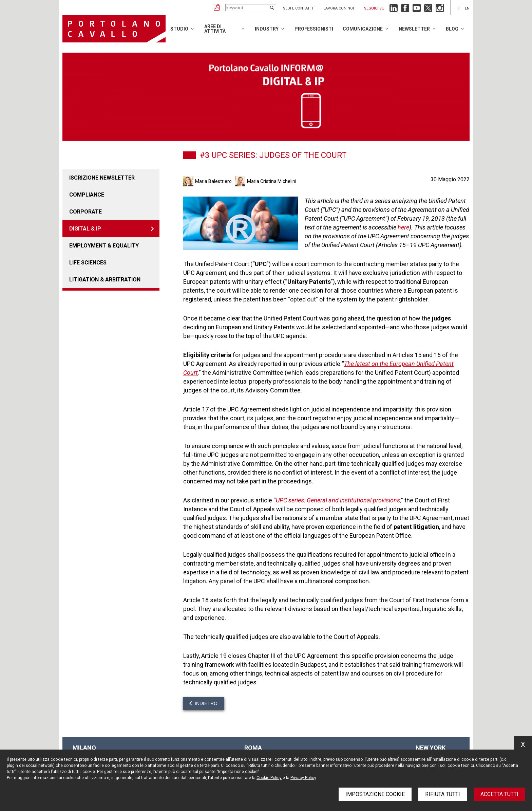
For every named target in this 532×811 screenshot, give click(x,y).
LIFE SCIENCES (88, 263)
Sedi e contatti (298, 8)
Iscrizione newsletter (102, 178)
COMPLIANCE (87, 195)
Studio (179, 29)
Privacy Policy (303, 778)
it (459, 8)
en (467, 8)
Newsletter (414, 29)
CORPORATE (85, 212)
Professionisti (314, 29)
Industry (267, 29)
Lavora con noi (339, 8)
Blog (452, 29)
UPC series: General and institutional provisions (338, 500)
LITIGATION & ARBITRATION (105, 280)
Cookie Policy (269, 778)
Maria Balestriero (213, 181)
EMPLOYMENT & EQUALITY (104, 246)
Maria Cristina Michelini (272, 181)
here (403, 227)
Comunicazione (363, 29)
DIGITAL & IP (85, 229)
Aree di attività (215, 29)
